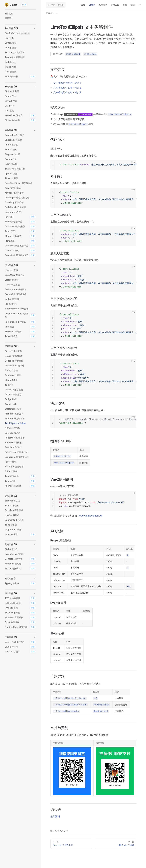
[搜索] (56, 5)
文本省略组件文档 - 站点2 (67, 88)
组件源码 (55, 816)
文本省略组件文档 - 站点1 (67, 83)
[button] (20, 28)
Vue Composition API (91, 516)
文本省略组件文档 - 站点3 (67, 92)
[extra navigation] (140, 5)
